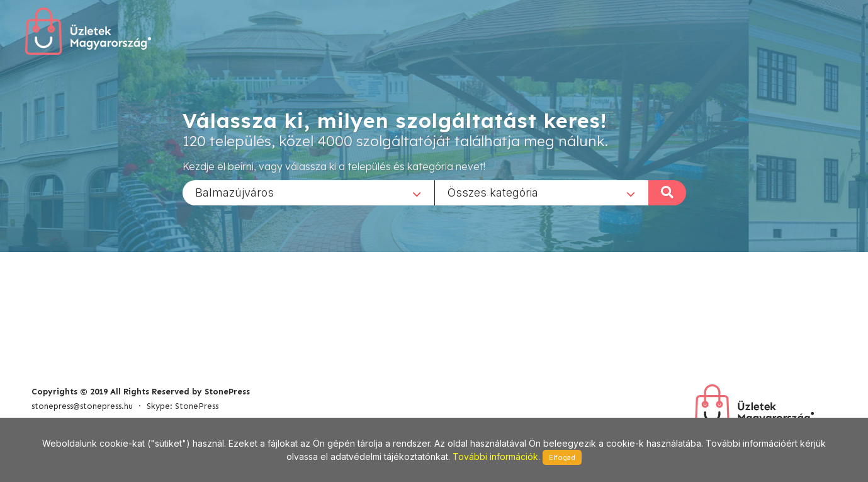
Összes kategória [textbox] (493, 192)
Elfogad (562, 457)
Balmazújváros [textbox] (234, 192)
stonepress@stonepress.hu (82, 406)
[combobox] (308, 192)
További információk (495, 456)
